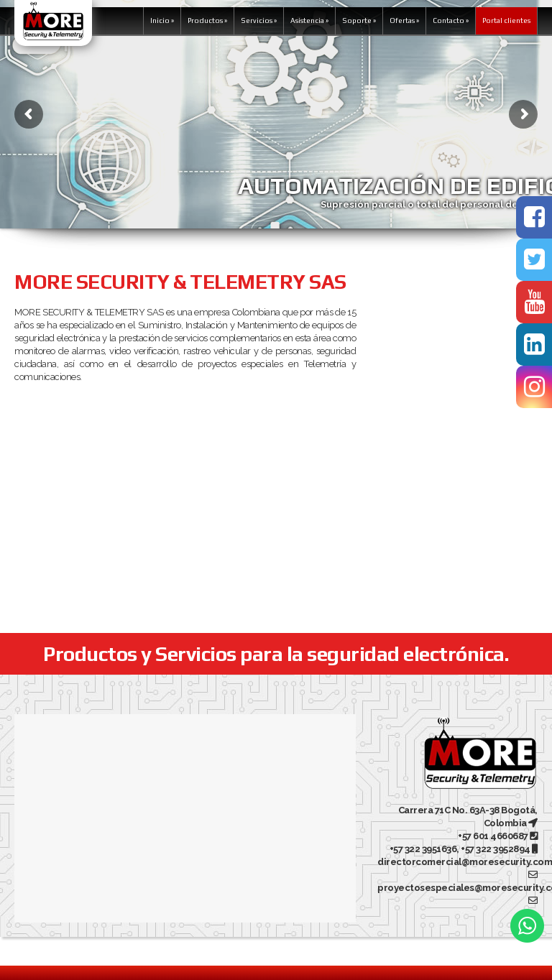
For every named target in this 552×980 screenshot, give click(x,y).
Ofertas (404, 20)
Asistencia (309, 20)
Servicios (259, 20)
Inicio (162, 20)
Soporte (359, 20)
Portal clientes (506, 20)
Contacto (451, 20)
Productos (207, 20)
